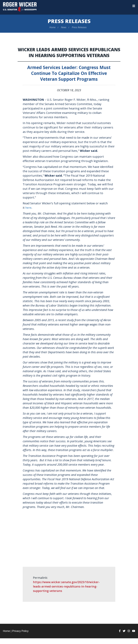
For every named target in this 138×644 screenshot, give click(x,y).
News (64, 27)
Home (52, 27)
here (29, 213)
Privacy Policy (20, 637)
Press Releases (69, 21)
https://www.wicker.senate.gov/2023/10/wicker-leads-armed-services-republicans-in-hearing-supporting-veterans (67, 592)
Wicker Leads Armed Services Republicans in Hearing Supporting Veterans (69, 55)
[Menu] (134, 6)
